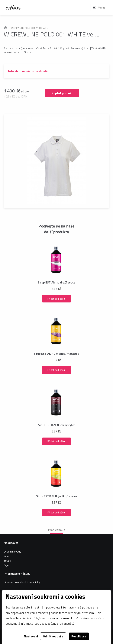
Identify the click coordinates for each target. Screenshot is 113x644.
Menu (101, 8)
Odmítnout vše (53, 636)
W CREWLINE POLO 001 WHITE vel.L (29, 28)
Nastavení (31, 636)
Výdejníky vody (12, 551)
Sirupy (7, 560)
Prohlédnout (56, 530)
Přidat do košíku (56, 299)
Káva (6, 556)
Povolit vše (79, 636)
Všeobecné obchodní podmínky (22, 582)
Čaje (6, 565)
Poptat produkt (62, 93)
